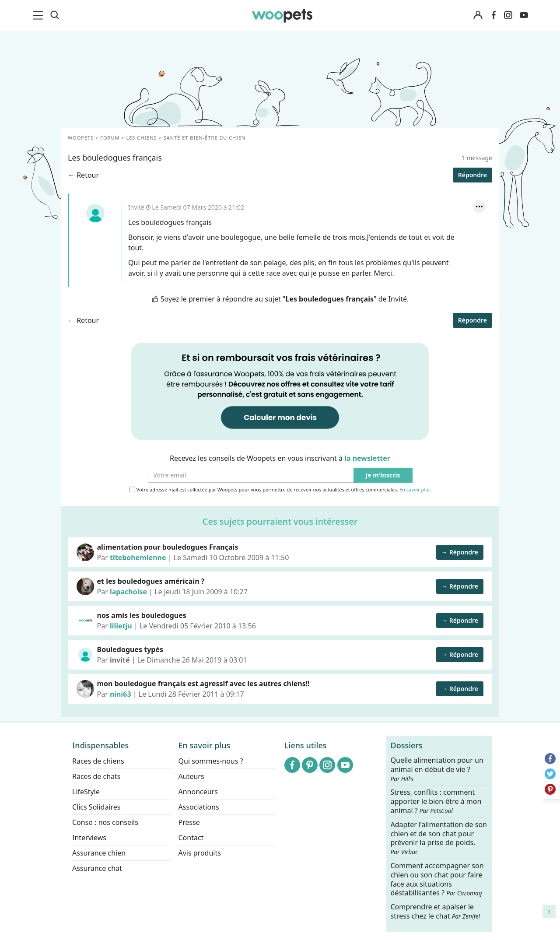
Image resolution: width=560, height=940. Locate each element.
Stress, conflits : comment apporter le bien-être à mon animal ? (436, 801)
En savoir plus (415, 490)
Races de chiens (98, 761)
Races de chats (96, 776)
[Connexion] (478, 16)
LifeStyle (86, 792)
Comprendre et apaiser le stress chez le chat (436, 911)
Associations (199, 807)
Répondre (472, 175)
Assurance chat (97, 868)
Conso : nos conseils (105, 822)
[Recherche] (55, 15)
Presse (189, 822)
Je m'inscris (383, 475)
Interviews (89, 838)
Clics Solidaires (96, 807)
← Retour (83, 175)
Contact (191, 838)
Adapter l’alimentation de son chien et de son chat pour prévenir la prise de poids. (439, 838)
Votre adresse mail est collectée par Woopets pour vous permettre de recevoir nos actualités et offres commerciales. (280, 490)
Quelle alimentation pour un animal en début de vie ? (437, 769)
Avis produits (200, 853)
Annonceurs (198, 792)
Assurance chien (99, 853)
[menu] (39, 15)
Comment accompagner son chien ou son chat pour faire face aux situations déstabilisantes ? (437, 879)
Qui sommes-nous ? (211, 761)
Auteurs (191, 776)
